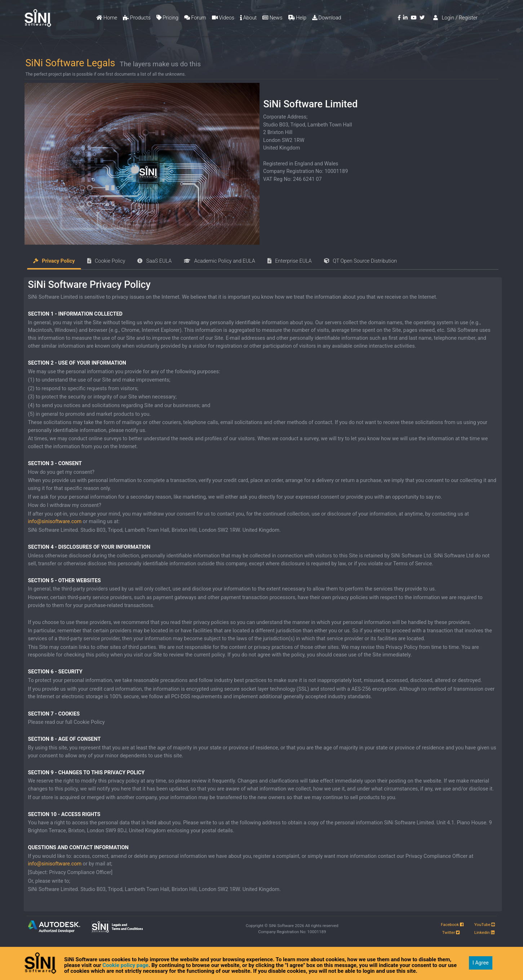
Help (297, 18)
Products (137, 18)
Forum (195, 18)
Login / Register (455, 18)
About (248, 18)
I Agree (481, 963)
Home (107, 18)
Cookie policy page (125, 965)
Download (327, 18)
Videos (223, 18)
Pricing (167, 18)
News (272, 18)
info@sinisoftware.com (55, 522)
